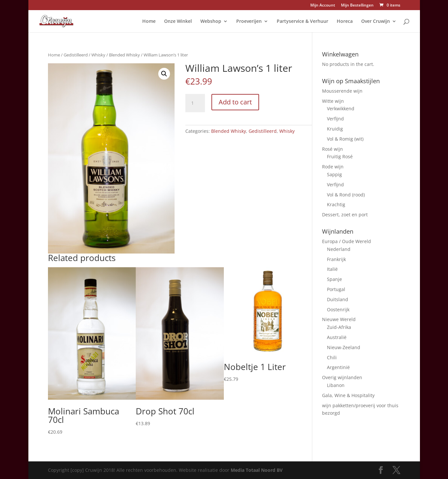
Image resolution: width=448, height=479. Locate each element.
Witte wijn (333, 101)
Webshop (211, 22)
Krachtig (336, 204)
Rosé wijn (332, 149)
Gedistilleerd (76, 55)
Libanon (336, 385)
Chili (332, 357)
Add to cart (235, 102)
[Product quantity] (195, 103)
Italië (332, 269)
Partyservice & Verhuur (302, 22)
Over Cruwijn (376, 22)
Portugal (336, 289)
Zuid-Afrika (339, 327)
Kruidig (335, 129)
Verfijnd (335, 119)
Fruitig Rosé (340, 156)
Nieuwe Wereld (339, 319)
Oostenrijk (338, 309)
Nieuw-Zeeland (344, 347)
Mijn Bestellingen (357, 6)
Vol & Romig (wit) (345, 139)
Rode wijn (333, 167)
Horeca (345, 22)
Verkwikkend (341, 108)
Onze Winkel (178, 22)
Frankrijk (336, 259)
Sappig (334, 174)
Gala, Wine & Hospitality (348, 395)
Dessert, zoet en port (345, 215)
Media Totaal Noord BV (257, 470)
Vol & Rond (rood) (346, 195)
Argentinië (338, 367)
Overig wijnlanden (342, 377)
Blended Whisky (124, 55)
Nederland (339, 249)
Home (149, 22)
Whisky (98, 55)
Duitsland (338, 299)
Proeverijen (249, 22)
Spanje (334, 279)
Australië (337, 337)
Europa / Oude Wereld (347, 241)
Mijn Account (323, 6)
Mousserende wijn (342, 91)
